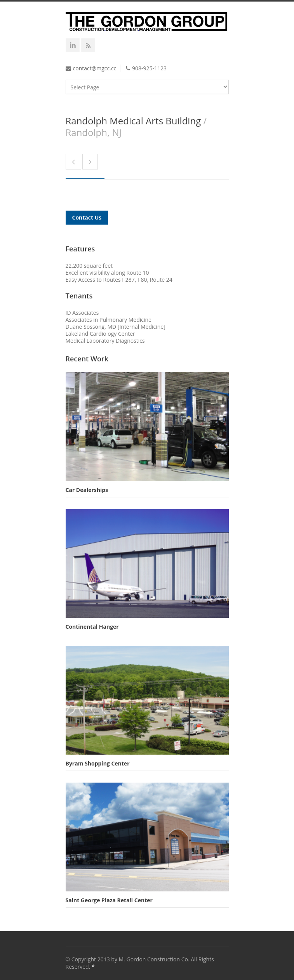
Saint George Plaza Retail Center (109, 900)
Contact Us (87, 217)
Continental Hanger (92, 627)
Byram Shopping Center (98, 763)
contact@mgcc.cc (95, 68)
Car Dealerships (87, 490)
